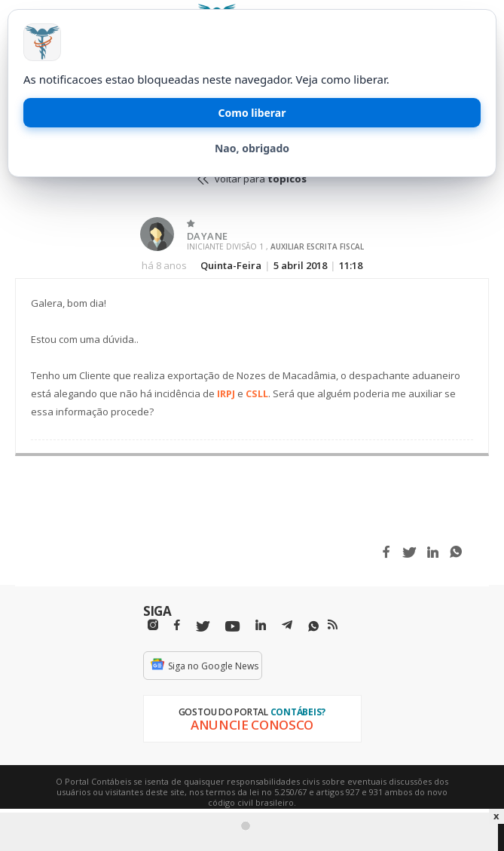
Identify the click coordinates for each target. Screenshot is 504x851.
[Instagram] (153, 625)
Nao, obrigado (252, 148)
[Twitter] (203, 627)
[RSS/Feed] (333, 625)
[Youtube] (232, 627)
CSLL (257, 393)
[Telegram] (287, 627)
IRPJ (226, 393)
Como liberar (252, 113)
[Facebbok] (177, 625)
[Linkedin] (261, 625)
